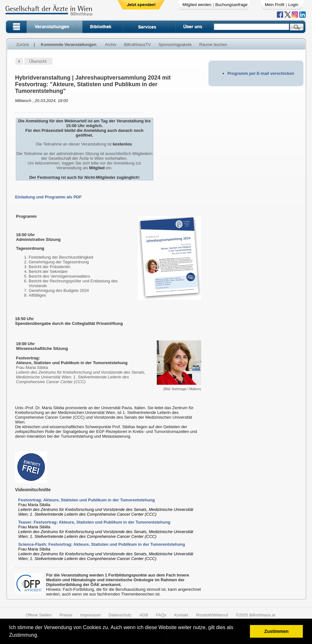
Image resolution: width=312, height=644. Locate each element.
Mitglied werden (197, 5)
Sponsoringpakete (175, 45)
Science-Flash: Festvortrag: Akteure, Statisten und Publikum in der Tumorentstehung (102, 544)
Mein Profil (274, 5)
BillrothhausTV (138, 45)
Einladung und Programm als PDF (48, 197)
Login (293, 5)
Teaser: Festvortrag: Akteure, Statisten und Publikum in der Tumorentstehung (94, 522)
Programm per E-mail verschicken (261, 73)
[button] (41, 636)
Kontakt (181, 615)
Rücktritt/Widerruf (212, 615)
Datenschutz (120, 615)
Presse (66, 615)
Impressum (91, 615)
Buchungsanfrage (232, 5)
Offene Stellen (39, 615)
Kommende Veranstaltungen (69, 45)
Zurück (23, 45)
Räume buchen (213, 45)
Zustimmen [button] (276, 631)
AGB (144, 615)
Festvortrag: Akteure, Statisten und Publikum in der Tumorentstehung (87, 500)
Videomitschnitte (33, 490)
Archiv (111, 45)
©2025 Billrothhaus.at (256, 615)
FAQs (161, 615)
